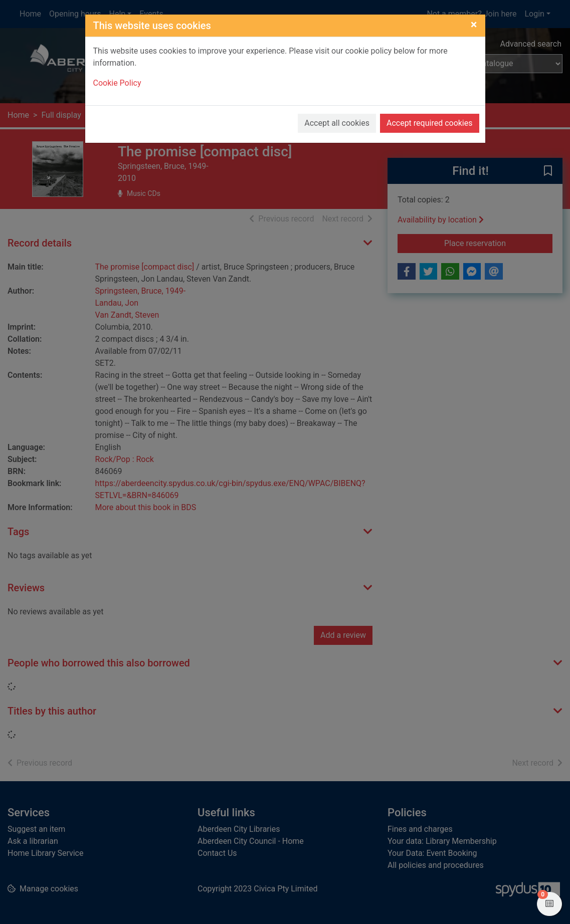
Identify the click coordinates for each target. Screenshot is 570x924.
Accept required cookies (430, 123)
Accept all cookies (337, 123)
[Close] (474, 25)
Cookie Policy (117, 83)
